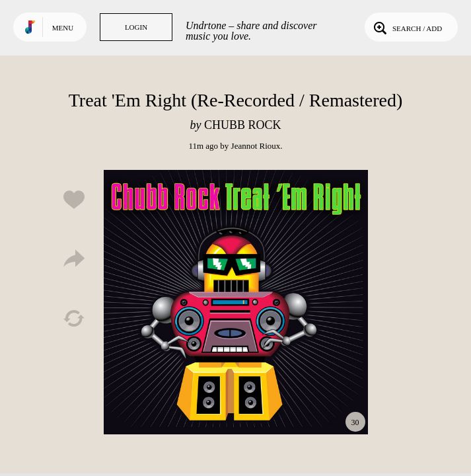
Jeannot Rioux (256, 146)
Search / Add (407, 27)
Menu (63, 28)
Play (236, 302)
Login (136, 27)
